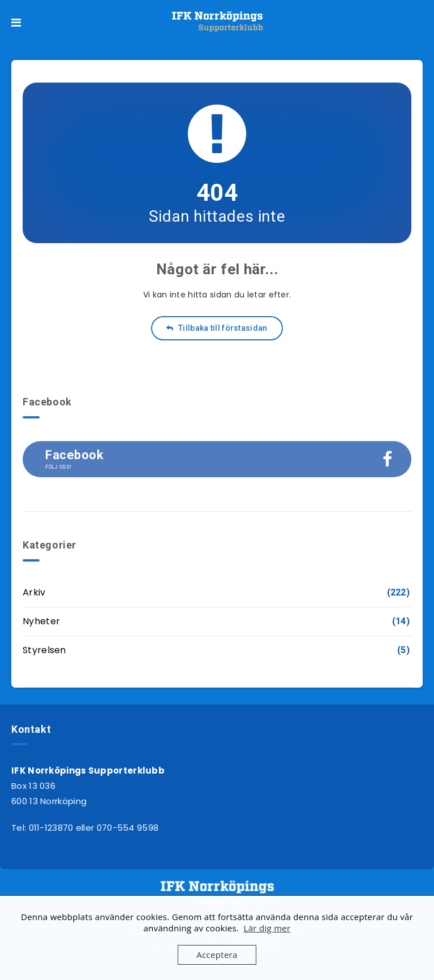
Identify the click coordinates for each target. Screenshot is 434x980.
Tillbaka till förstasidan (217, 328)
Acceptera (217, 955)
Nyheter (41, 621)
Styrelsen (44, 650)
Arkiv (34, 592)
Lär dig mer (267, 928)
